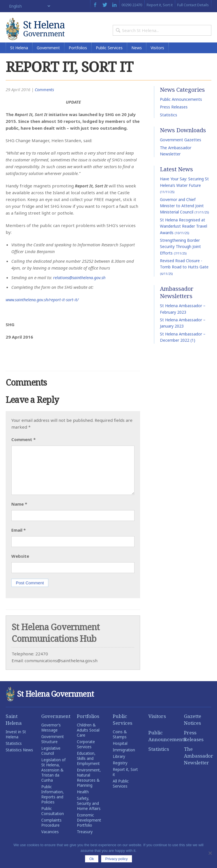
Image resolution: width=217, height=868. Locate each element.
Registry (120, 772)
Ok (92, 859)
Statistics (169, 124)
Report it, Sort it (160, 5)
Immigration (124, 759)
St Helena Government (42, 32)
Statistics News (19, 759)
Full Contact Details (193, 5)
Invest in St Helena (16, 743)
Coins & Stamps (120, 743)
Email (19, 539)
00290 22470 (132, 5)
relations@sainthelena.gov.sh (81, 286)
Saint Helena (14, 728)
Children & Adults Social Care (88, 739)
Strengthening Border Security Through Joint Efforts (180, 255)
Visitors (157, 56)
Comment (23, 448)
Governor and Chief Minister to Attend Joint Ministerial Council (184, 215)
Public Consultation (53, 820)
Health (83, 801)
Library (119, 765)
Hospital (120, 752)
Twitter (105, 5)
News (137, 56)
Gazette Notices (193, 728)
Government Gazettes (181, 149)
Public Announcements (181, 108)
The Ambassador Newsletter (198, 765)
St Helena (19, 56)
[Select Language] (28, 6)
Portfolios (78, 56)
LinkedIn (114, 5)
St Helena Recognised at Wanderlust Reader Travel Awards (184, 235)
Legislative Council (51, 760)
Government (48, 56)
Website (20, 565)
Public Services (109, 56)
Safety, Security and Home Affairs (89, 812)
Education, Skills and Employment (88, 767)
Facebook (95, 5)
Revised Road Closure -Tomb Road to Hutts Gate (184, 276)
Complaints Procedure (51, 831)
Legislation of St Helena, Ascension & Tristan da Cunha (53, 779)
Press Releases (174, 116)
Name (19, 513)
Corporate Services (86, 753)
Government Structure (53, 748)
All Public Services (121, 792)
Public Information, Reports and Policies (53, 803)
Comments (45, 98)
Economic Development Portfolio (89, 829)
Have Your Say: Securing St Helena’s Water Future (184, 194)
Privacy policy (117, 859)
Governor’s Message (51, 736)
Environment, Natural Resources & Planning (89, 786)
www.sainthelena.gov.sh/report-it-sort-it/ (44, 308)
